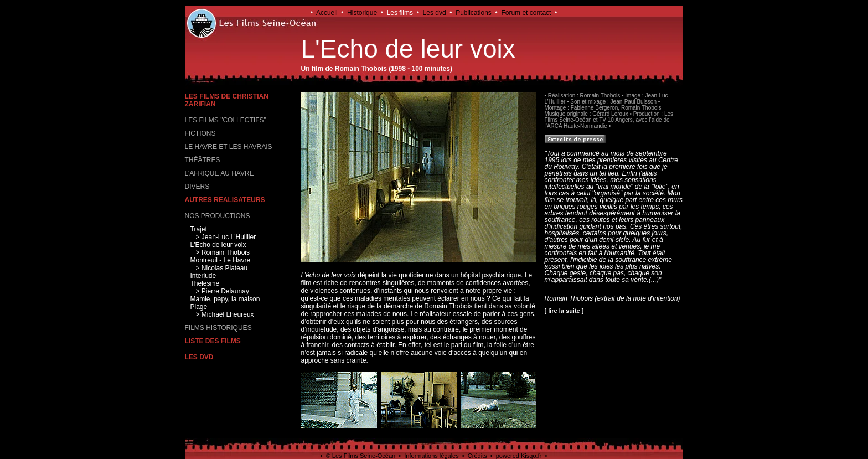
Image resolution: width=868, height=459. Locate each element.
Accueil (327, 13)
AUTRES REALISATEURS (225, 200)
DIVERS (197, 187)
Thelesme (205, 283)
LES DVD (199, 357)
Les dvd (435, 13)
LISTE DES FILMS (213, 341)
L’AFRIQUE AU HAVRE (219, 173)
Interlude (203, 276)
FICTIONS (200, 133)
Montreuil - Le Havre (221, 260)
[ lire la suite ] (564, 311)
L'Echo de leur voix (218, 245)
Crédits (477, 456)
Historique (362, 13)
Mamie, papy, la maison (225, 299)
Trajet (199, 229)
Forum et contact (526, 13)
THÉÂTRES (203, 160)
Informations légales (431, 456)
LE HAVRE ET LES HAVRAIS (229, 147)
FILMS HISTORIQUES (218, 328)
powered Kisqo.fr (519, 456)
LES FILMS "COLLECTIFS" (226, 120)
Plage (199, 307)
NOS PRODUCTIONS (218, 216)
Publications (474, 13)
